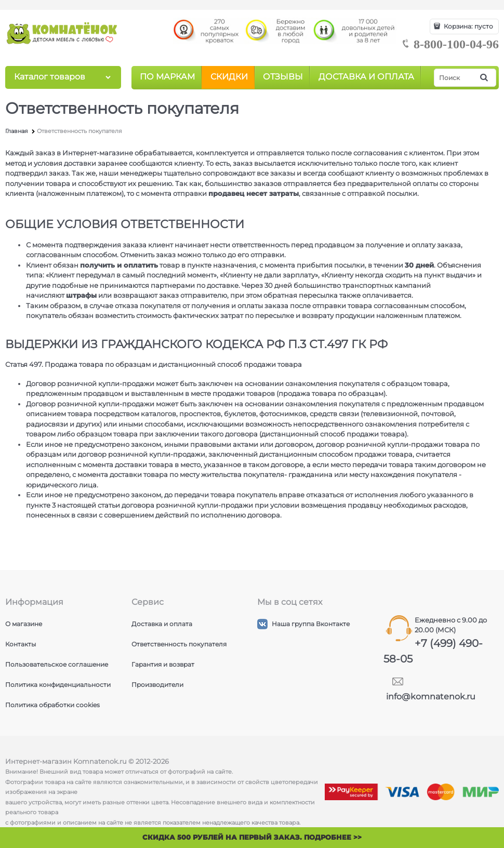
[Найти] (485, 78)
